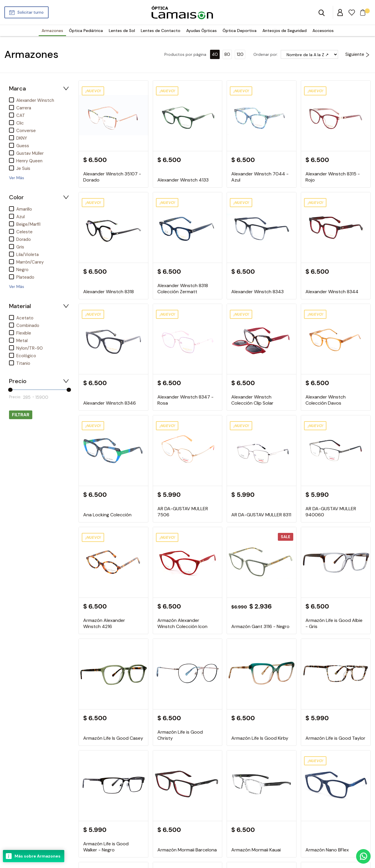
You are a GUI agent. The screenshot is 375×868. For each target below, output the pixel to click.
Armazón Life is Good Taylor (335, 738)
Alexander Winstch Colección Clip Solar (252, 400)
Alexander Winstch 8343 (257, 292)
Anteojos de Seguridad (285, 31)
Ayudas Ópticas (201, 31)
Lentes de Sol (122, 31)
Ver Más (17, 178)
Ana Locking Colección (107, 515)
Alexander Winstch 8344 (332, 292)
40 (215, 54)
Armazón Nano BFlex (327, 850)
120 (240, 54)
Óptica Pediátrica (86, 31)
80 (227, 54)
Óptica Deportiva (240, 31)
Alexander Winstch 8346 (110, 403)
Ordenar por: (266, 54)
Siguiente (358, 54)
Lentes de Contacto (161, 31)
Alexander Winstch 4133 (183, 180)
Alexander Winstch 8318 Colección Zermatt (183, 289)
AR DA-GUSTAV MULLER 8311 (261, 515)
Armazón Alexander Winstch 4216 (104, 623)
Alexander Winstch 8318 (109, 292)
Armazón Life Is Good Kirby (260, 738)
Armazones (52, 31)
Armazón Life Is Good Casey (113, 738)
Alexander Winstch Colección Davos (326, 400)
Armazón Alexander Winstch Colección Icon (182, 623)
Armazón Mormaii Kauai (256, 850)
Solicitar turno (31, 12)
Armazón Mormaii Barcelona (187, 850)
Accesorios (323, 31)
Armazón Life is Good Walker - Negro (106, 847)
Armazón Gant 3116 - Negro (260, 626)
